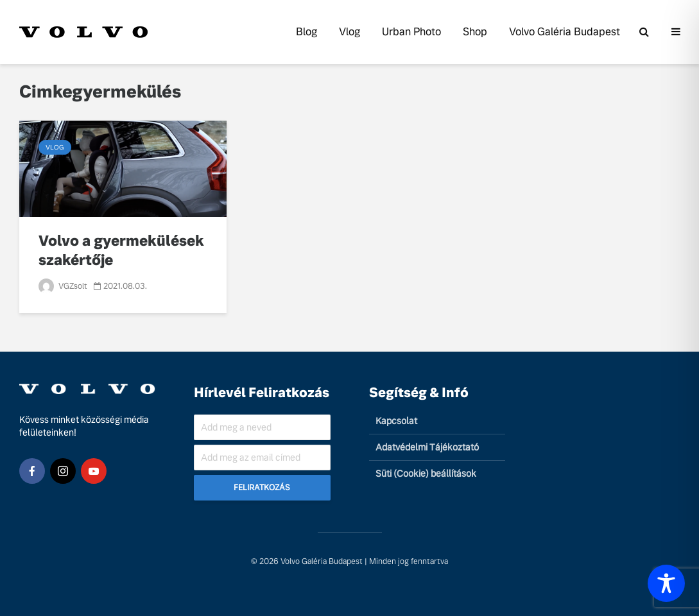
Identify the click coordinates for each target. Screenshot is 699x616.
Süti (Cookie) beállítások (426, 474)
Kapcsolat (396, 421)
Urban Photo (411, 32)
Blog (306, 32)
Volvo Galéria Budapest (565, 32)
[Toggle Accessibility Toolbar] (666, 583)
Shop (475, 32)
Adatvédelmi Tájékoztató (427, 447)
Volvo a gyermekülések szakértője (121, 251)
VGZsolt (63, 286)
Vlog (349, 32)
